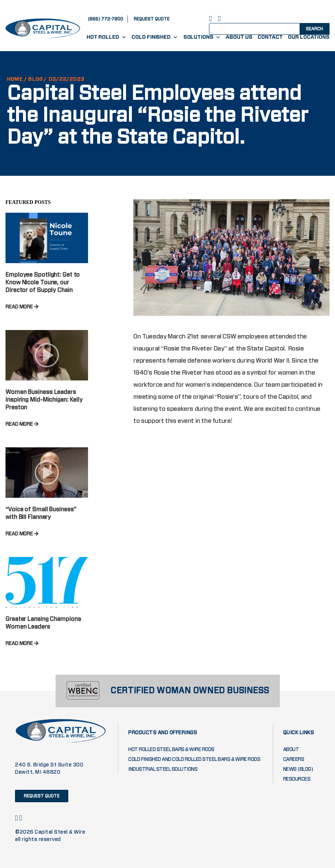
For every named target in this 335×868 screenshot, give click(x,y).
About (291, 750)
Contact (270, 37)
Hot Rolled (106, 37)
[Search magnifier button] (314, 29)
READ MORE (22, 307)
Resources (297, 779)
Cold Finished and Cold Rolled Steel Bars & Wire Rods (194, 759)
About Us (239, 37)
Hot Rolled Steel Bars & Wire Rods (171, 750)
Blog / (37, 79)
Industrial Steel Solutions (163, 769)
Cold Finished (155, 37)
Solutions (202, 37)
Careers (294, 759)
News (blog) (298, 769)
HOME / (17, 79)
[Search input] (261, 29)
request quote (152, 19)
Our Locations (309, 37)
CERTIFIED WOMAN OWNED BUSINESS (190, 691)
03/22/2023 (66, 79)
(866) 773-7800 (106, 19)
